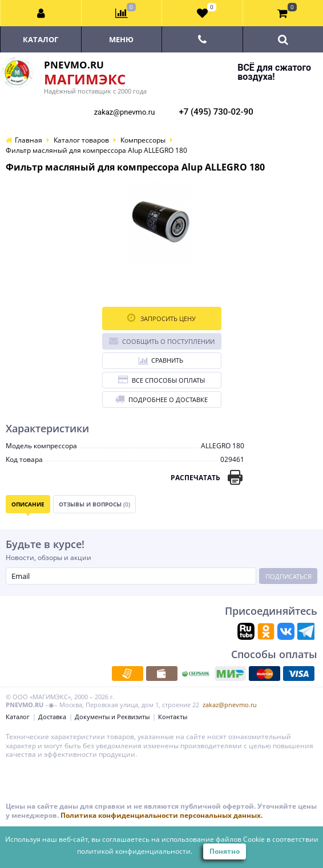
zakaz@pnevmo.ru (125, 112)
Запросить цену (161, 318)
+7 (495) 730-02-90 (216, 112)
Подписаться (288, 576)
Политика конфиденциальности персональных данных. (161, 815)
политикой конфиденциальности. (135, 851)
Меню (121, 39)
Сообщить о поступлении (162, 341)
